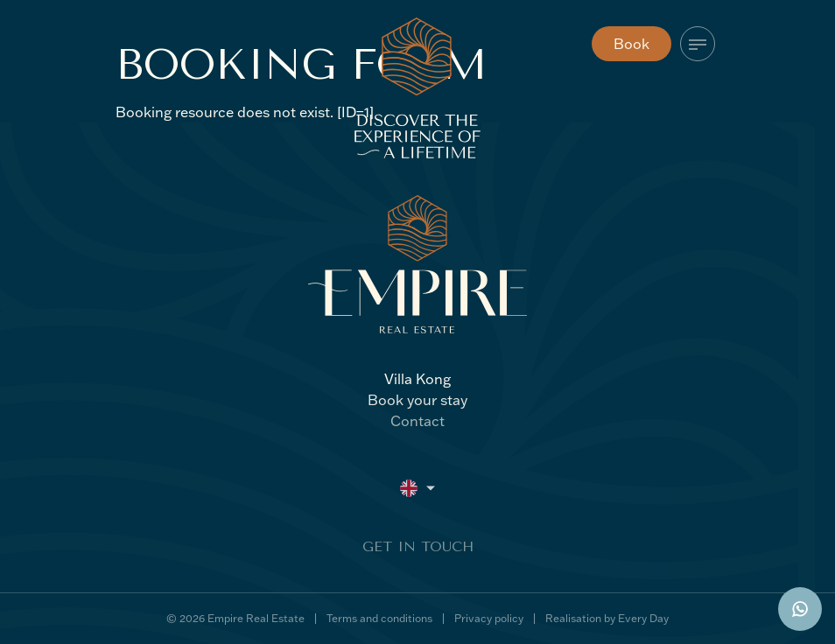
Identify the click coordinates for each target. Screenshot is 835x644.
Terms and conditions (379, 618)
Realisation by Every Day (607, 618)
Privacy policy (489, 618)
